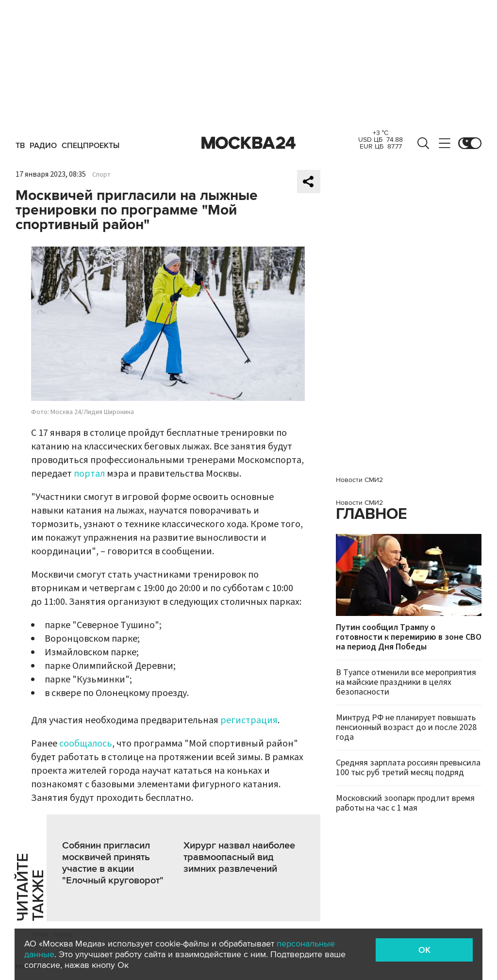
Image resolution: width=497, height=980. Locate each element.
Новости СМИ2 (359, 480)
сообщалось (86, 744)
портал (89, 474)
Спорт (101, 175)
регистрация (249, 720)
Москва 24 (248, 143)
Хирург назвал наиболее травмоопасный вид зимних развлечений (239, 857)
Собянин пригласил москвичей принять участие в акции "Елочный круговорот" (113, 863)
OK (424, 950)
